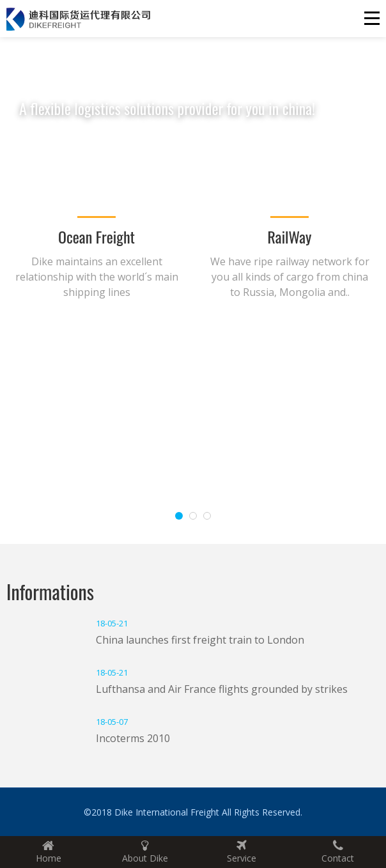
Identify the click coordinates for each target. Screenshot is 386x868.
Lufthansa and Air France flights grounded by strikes (222, 689)
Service (241, 852)
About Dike (145, 852)
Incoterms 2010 (133, 738)
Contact (338, 852)
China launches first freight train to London (200, 640)
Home (48, 852)
